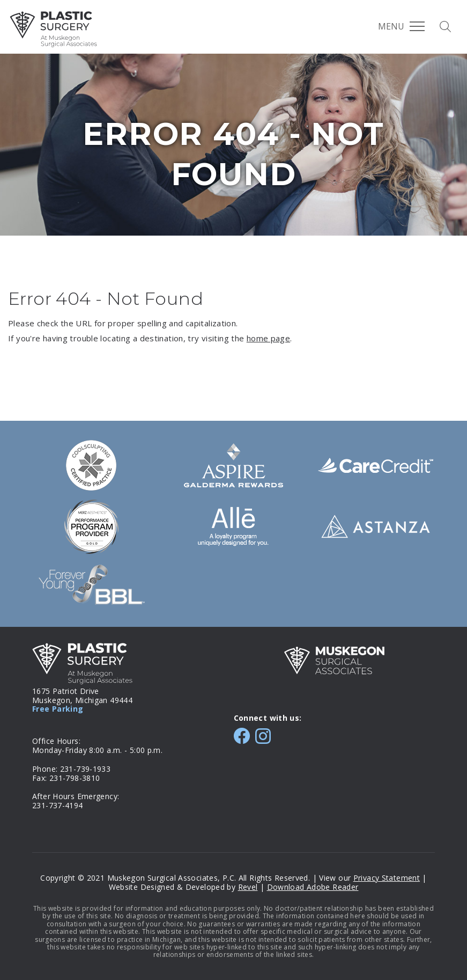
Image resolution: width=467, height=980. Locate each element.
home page (268, 338)
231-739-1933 (86, 769)
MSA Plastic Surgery (53, 29)
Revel (248, 887)
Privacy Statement (387, 878)
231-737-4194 (58, 805)
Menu (401, 26)
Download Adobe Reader (313, 887)
